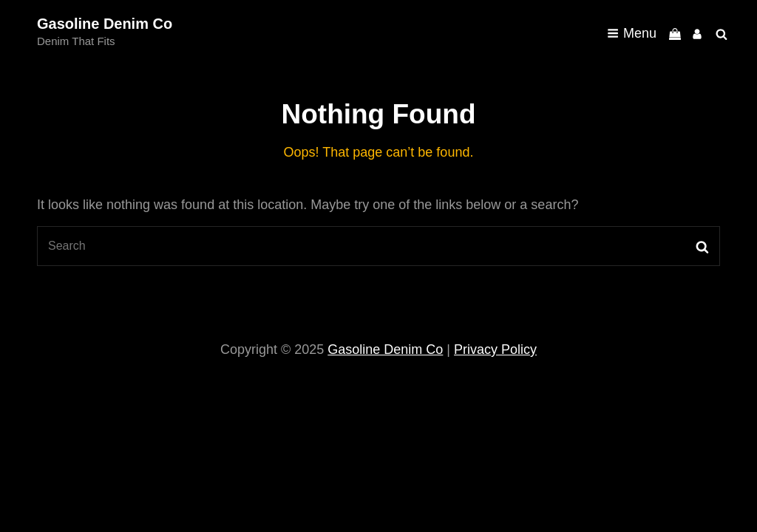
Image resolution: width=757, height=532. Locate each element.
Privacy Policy (495, 349)
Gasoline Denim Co (105, 24)
